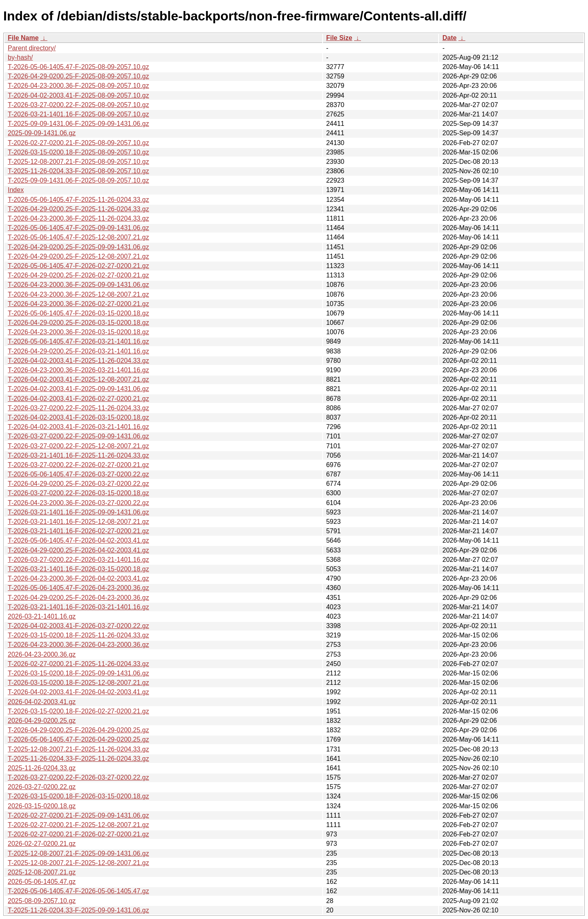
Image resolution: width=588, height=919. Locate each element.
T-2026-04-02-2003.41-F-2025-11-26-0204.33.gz (78, 361)
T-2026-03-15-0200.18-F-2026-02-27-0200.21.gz (78, 711)
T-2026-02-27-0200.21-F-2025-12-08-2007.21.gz (78, 825)
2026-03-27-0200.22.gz (42, 787)
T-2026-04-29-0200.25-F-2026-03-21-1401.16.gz (78, 351)
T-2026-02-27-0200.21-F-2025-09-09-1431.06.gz (78, 815)
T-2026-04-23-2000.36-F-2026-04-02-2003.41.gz (78, 578)
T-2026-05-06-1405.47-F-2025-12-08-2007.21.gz (78, 237)
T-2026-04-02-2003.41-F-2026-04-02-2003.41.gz (78, 692)
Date (449, 38)
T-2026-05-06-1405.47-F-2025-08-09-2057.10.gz (78, 67)
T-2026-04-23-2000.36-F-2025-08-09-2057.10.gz (78, 86)
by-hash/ (20, 57)
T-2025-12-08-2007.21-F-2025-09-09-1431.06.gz (78, 853)
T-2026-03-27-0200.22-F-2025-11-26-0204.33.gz (78, 408)
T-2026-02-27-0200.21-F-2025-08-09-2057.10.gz (78, 143)
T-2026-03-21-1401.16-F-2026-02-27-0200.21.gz (78, 531)
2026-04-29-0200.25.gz (42, 721)
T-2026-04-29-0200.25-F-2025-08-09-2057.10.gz (78, 76)
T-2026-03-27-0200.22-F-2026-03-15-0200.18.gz (78, 493)
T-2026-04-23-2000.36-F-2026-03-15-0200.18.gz (78, 332)
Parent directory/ (32, 48)
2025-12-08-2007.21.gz (42, 872)
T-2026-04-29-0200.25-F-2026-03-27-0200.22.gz (78, 484)
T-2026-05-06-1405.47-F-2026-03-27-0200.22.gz (78, 474)
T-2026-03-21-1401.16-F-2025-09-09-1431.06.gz (78, 512)
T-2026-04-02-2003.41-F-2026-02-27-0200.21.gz (78, 399)
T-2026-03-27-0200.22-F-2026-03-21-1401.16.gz (78, 560)
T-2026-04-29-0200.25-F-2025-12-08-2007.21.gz (78, 256)
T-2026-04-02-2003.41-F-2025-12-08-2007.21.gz (78, 379)
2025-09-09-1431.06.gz (42, 133)
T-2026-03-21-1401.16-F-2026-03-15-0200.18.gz (78, 569)
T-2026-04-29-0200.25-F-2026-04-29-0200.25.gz (78, 730)
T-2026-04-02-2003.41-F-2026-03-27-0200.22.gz (78, 626)
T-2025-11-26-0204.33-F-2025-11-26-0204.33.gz (78, 759)
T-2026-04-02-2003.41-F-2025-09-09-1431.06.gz (78, 389)
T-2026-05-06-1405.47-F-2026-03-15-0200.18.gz (78, 313)
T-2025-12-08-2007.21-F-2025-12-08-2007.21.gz (78, 863)
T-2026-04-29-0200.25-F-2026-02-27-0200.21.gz (78, 275)
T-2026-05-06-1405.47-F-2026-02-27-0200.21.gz (78, 266)
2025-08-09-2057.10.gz (42, 901)
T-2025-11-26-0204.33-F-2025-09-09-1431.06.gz (78, 910)
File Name (23, 38)
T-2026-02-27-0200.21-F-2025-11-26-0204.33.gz (78, 664)
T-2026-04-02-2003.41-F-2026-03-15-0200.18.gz (78, 417)
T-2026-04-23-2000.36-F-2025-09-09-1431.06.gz (78, 285)
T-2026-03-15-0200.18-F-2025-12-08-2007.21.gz (78, 683)
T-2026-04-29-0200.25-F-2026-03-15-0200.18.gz (78, 323)
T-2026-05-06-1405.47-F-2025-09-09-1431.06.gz (78, 228)
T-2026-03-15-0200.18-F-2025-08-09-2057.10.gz (78, 152)
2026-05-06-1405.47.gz (42, 882)
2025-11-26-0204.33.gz (42, 768)
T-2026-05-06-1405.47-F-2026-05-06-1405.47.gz (78, 891)
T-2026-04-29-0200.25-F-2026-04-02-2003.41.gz (78, 550)
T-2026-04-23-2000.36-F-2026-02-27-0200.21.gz (78, 304)
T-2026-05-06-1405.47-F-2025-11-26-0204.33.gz (78, 200)
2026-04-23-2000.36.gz (42, 654)
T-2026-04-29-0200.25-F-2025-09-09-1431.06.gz (78, 247)
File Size (339, 38)
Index (16, 190)
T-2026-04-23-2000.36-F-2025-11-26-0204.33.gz (78, 218)
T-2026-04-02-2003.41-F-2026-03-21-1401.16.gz (78, 427)
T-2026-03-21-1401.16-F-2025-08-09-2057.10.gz (78, 114)
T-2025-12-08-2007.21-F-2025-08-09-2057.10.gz (78, 162)
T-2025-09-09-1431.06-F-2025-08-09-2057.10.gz (78, 180)
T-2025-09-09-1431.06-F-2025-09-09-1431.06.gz (78, 124)
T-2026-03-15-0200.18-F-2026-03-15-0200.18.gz (78, 796)
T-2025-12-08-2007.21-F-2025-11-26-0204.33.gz (78, 749)
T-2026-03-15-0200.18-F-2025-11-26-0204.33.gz (78, 635)
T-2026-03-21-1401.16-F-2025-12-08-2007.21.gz (78, 522)
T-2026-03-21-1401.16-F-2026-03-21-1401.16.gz (78, 607)
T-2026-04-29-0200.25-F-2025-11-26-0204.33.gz (78, 209)
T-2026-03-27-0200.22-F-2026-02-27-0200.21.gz (78, 465)
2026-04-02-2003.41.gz (42, 702)
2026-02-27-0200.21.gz (42, 844)
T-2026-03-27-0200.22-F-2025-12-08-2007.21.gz (78, 446)
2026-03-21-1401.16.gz (42, 616)
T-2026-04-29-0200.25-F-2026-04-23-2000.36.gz (78, 598)
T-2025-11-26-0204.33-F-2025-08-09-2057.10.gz (78, 171)
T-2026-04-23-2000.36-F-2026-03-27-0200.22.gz (78, 503)
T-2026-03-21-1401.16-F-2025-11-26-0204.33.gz (78, 455)
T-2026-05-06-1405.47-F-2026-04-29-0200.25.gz (78, 739)
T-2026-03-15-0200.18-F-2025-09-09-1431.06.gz (78, 673)
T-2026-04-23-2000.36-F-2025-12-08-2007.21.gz (78, 294)
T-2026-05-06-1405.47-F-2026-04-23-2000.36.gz (78, 588)
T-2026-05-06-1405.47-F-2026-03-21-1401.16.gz (78, 341)
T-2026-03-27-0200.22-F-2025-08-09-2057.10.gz (78, 105)
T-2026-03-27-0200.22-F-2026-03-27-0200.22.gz (78, 777)
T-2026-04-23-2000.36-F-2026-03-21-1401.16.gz (78, 370)
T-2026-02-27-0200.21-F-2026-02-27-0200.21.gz (78, 834)
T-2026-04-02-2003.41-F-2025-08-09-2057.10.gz (78, 95)
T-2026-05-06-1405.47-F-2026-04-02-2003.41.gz (78, 540)
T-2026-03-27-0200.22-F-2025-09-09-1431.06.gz (78, 436)
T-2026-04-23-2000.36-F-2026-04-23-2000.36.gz (78, 645)
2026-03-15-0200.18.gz (42, 806)
